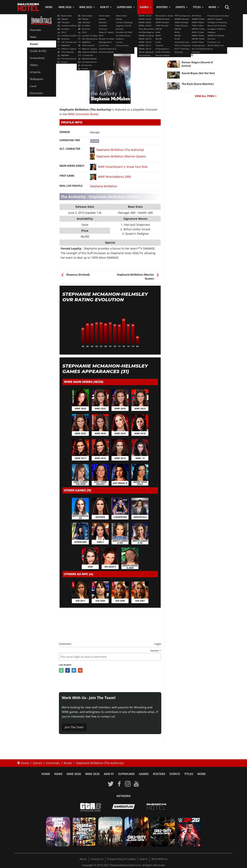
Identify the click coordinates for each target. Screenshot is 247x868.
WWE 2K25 (86, 7)
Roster (34, 44)
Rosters (162, 7)
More (212, 7)
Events (180, 7)
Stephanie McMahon (104, 186)
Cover (33, 86)
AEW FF (105, 7)
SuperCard (124, 7)
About (83, 859)
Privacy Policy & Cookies (122, 859)
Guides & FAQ (38, 51)
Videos (34, 65)
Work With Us (159, 859)
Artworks (35, 72)
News (49, 7)
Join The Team (74, 727)
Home (46, 774)
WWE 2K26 (65, 7)
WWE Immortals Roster (76, 35)
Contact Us (97, 859)
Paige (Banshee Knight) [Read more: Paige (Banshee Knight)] (196, 30)
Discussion (36, 93)
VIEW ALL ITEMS (206, 96)
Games (144, 7)
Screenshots (37, 58)
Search (144, 859)
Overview (35, 30)
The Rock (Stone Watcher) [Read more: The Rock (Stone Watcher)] (198, 84)
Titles (197, 7)
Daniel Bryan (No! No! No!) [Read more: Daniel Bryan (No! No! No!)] (198, 73)
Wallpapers (37, 79)
